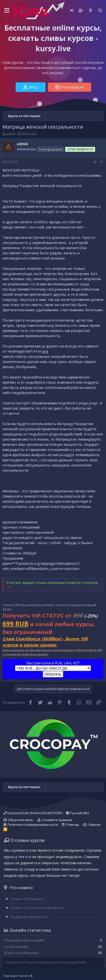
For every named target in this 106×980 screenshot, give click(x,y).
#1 (102, 162)
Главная (94, 825)
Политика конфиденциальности (33, 825)
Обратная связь (21, 820)
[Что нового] (90, 10)
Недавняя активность (30, 917)
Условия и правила (57, 820)
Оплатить (53, 674)
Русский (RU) (77, 813)
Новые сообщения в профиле (37, 908)
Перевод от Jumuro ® (18, 976)
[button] (7, 11)
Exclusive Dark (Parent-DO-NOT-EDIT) (33, 813)
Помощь (73, 825)
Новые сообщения (27, 899)
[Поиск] (100, 10)
